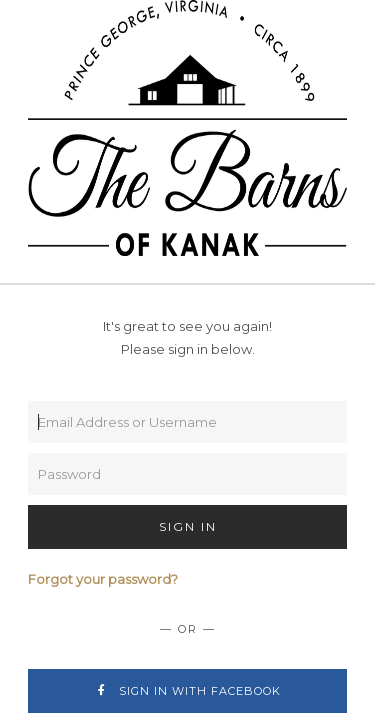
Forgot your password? (103, 579)
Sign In (188, 526)
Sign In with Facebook (187, 691)
